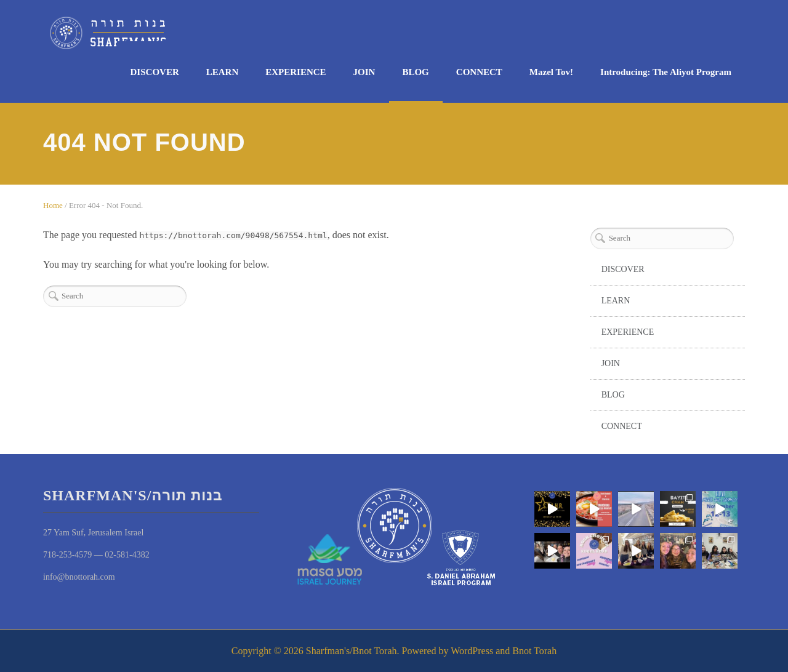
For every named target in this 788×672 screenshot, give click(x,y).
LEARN (223, 72)
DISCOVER (155, 72)
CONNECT (479, 72)
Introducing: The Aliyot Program (666, 72)
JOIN (364, 72)
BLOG (415, 72)
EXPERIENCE (295, 72)
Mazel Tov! (551, 72)
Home (53, 205)
